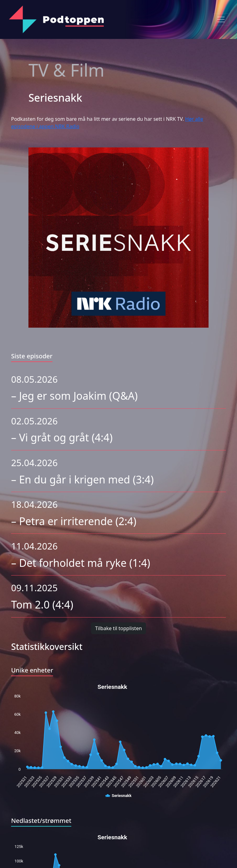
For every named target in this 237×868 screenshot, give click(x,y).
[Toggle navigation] (221, 19)
